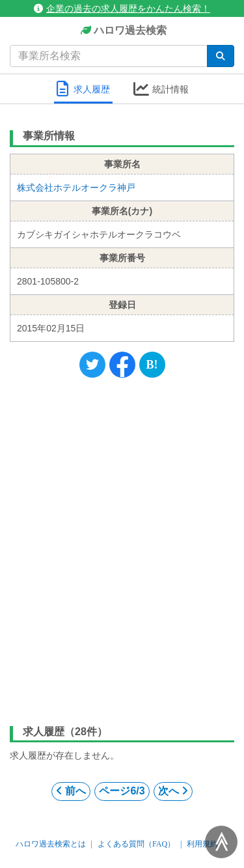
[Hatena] (152, 365)
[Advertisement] (122, 549)
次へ (173, 791)
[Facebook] (122, 365)
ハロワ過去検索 (122, 31)
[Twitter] (92, 365)
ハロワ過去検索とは (51, 844)
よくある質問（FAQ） (136, 844)
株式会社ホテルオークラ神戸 (76, 188)
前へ (71, 791)
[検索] (221, 56)
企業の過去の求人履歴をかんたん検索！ (122, 8)
